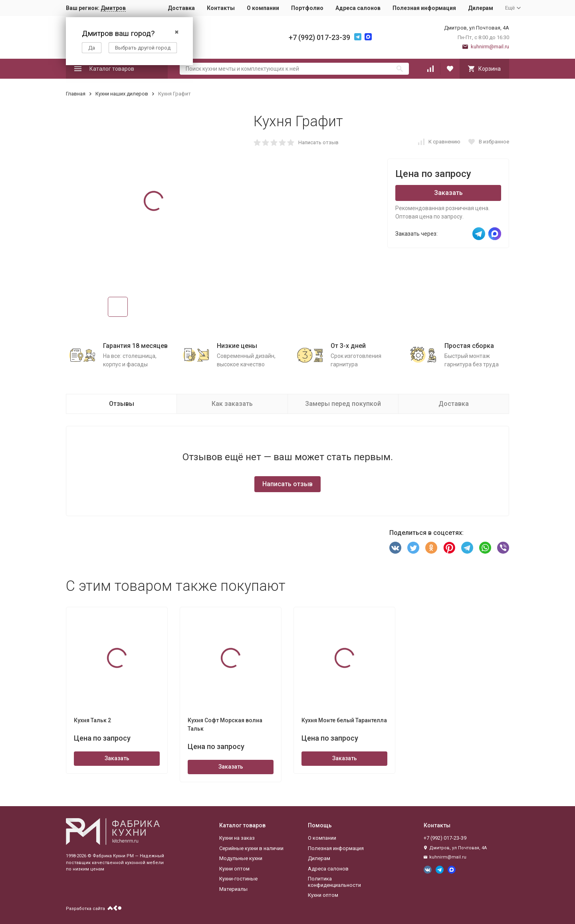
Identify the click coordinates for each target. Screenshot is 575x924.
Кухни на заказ (237, 838)
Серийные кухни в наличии (251, 848)
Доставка (181, 8)
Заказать (448, 193)
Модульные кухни (241, 858)
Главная (76, 94)
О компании (263, 8)
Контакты (221, 8)
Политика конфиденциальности (334, 882)
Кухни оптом (234, 869)
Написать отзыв (318, 142)
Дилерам (481, 8)
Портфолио (307, 8)
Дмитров (113, 8)
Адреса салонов (358, 8)
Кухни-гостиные (238, 879)
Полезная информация (424, 8)
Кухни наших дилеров (122, 94)
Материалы (233, 889)
